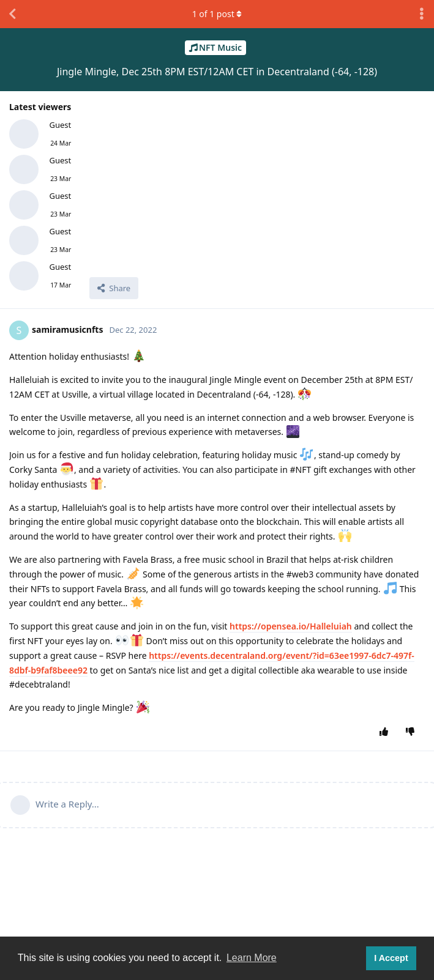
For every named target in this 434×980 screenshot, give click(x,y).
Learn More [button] (252, 958)
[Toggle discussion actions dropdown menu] (422, 14)
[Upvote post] (387, 732)
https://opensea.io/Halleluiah (291, 626)
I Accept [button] (391, 958)
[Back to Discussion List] (12, 14)
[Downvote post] (413, 732)
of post (217, 14)
